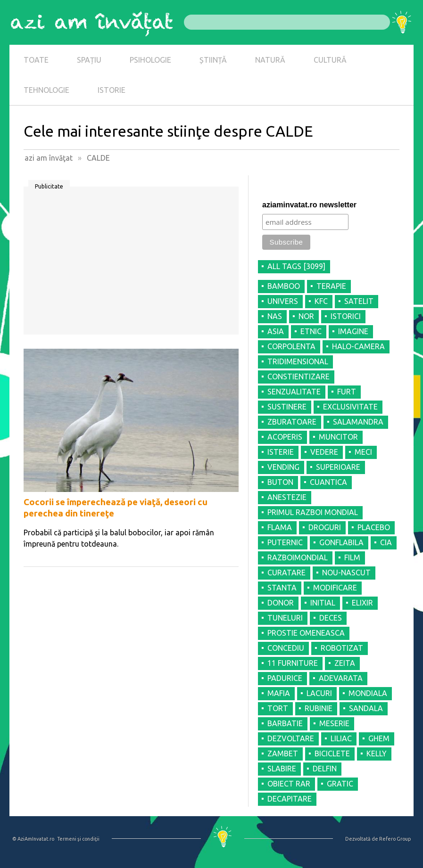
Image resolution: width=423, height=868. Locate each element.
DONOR (281, 603)
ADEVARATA (341, 678)
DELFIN (325, 769)
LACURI (319, 693)
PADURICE (285, 678)
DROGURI (325, 527)
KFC (321, 301)
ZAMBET (283, 753)
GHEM (379, 738)
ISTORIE (112, 90)
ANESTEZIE (287, 497)
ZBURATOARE (292, 422)
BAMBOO (284, 286)
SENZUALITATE (294, 392)
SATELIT (359, 301)
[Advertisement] (131, 264)
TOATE (36, 60)
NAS (275, 316)
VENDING (283, 467)
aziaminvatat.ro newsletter (309, 205)
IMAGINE (353, 331)
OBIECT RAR (289, 784)
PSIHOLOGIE (150, 60)
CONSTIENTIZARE (299, 377)
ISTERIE (281, 452)
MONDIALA (368, 693)
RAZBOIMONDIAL (298, 557)
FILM (352, 557)
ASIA (276, 331)
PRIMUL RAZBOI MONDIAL (313, 512)
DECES (331, 618)
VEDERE (324, 452)
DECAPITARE (290, 799)
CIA (386, 542)
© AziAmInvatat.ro (33, 839)
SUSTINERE (287, 407)
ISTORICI (346, 316)
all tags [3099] (296, 266)
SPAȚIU (89, 60)
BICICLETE (332, 753)
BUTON (280, 482)
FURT (347, 392)
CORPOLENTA (291, 346)
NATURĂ (270, 60)
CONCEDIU (286, 648)
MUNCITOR (338, 437)
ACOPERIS (285, 437)
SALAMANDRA (358, 422)
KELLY (377, 753)
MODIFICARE (335, 588)
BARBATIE (285, 723)
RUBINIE (319, 708)
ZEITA (345, 663)
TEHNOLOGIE (46, 90)
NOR (306, 316)
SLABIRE (282, 769)
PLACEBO (374, 527)
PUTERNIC (285, 542)
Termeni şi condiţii (78, 839)
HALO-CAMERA (358, 346)
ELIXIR (362, 603)
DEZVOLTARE (291, 738)
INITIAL (323, 603)
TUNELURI (285, 618)
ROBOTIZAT (342, 648)
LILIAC (341, 738)
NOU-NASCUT (346, 573)
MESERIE (334, 723)
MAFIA (279, 693)
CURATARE (286, 573)
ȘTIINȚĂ (213, 60)
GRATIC (340, 784)
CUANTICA (328, 482)
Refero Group (395, 839)
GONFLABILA (341, 542)
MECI (363, 452)
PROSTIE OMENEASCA (306, 633)
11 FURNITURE (293, 663)
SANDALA (366, 708)
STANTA (282, 588)
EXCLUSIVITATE (350, 407)
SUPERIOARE (338, 467)
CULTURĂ (330, 60)
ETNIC (311, 331)
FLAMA (280, 527)
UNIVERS (283, 301)
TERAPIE (331, 286)
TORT (278, 708)
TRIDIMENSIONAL (298, 361)
